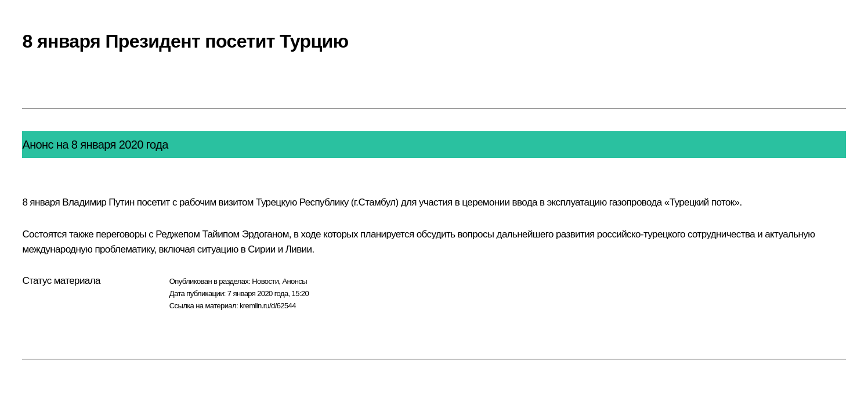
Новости (265, 281)
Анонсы (294, 281)
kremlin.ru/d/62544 (268, 306)
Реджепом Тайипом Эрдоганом (222, 234)
